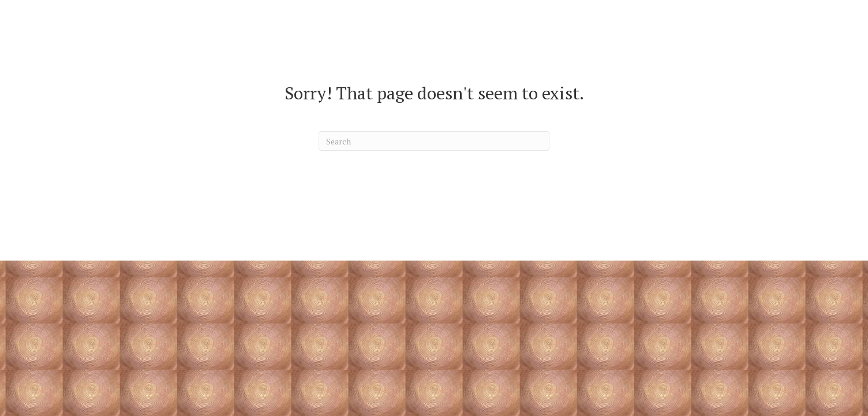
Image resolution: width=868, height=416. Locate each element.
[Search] (434, 141)
